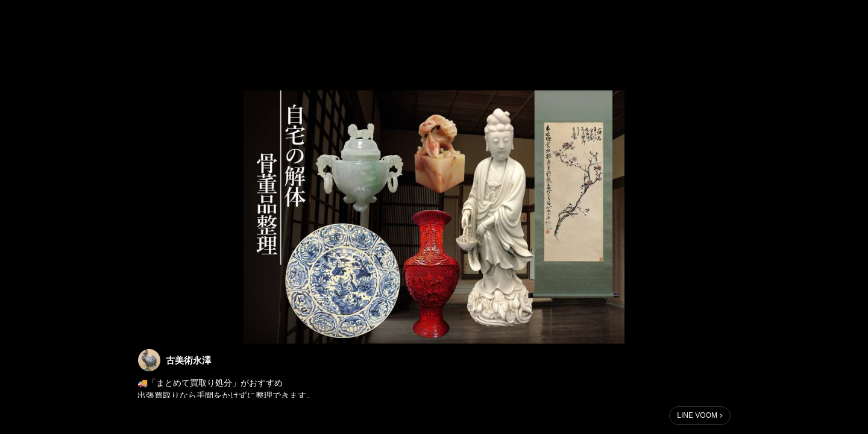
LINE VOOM (697, 415)
